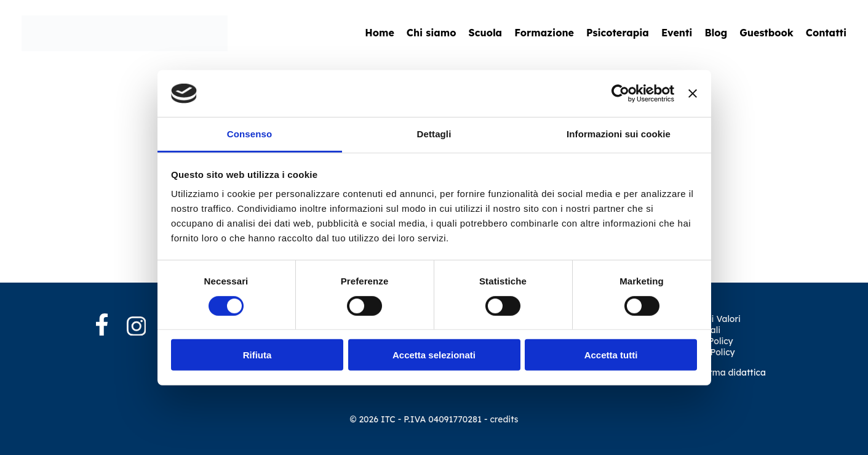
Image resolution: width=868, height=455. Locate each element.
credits (504, 419)
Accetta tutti (611, 355)
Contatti (826, 33)
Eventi (677, 33)
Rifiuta (257, 355)
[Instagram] (137, 328)
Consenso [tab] (249, 134)
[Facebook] (111, 326)
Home (380, 33)
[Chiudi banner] (693, 94)
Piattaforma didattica (720, 372)
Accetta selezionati (434, 355)
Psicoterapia (618, 33)
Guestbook (766, 33)
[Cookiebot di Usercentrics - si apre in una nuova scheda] (620, 94)
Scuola (486, 33)
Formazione (544, 33)
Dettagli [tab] (434, 134)
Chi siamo (432, 33)
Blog (716, 33)
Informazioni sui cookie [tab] (619, 134)
